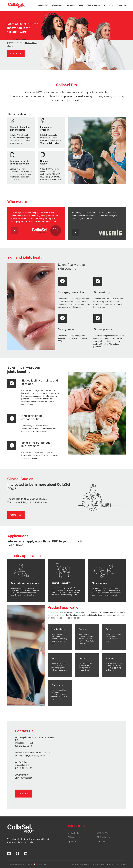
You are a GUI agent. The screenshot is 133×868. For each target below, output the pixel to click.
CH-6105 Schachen (23, 778)
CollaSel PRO (43, 5)
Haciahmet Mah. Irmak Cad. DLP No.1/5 (32, 753)
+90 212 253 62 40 (23, 746)
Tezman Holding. (40, 864)
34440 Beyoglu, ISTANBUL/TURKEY (31, 756)
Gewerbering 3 (21, 775)
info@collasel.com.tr (24, 743)
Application (108, 5)
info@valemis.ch (22, 765)
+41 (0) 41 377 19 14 (24, 768)
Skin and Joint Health (75, 5)
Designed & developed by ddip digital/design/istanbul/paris (106, 864)
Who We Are (57, 5)
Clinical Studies (94, 5)
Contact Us (121, 5)
